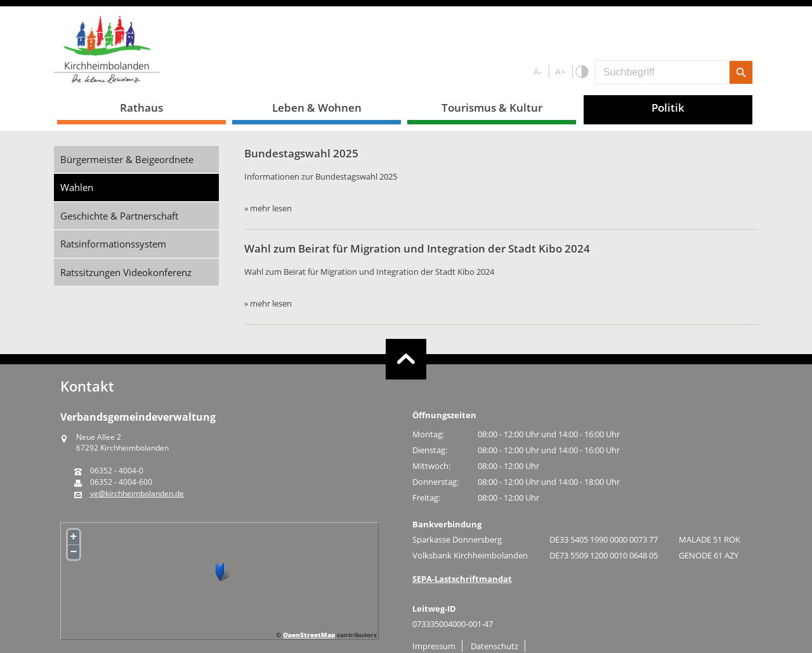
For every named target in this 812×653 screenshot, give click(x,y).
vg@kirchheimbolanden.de (137, 494)
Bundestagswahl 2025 (301, 153)
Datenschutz (494, 646)
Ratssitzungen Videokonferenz (126, 272)
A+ (560, 71)
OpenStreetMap (309, 635)
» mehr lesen (268, 208)
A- (538, 71)
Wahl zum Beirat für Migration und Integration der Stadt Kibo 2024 (417, 248)
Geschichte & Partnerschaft (119, 216)
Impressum (434, 646)
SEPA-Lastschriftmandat (462, 579)
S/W (581, 72)
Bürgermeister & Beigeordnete (127, 159)
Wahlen (77, 187)
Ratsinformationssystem (113, 244)
